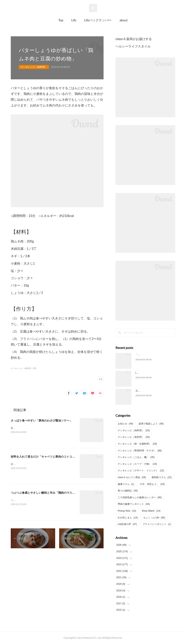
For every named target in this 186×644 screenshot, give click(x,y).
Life (74, 20)
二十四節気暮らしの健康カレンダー (140, 497)
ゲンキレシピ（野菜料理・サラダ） (140, 451)
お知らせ (125, 424)
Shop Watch (151, 511)
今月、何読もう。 (152, 484)
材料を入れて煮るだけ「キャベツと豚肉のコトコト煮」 (46, 457)
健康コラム (126, 484)
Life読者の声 (127, 524)
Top (61, 20)
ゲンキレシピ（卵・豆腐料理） (137, 444)
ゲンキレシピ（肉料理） (34, 67)
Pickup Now (127, 511)
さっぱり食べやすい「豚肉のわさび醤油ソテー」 (41, 420)
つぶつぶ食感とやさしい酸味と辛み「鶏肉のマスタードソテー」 (51, 493)
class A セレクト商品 (132, 477)
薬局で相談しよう (151, 424)
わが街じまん (128, 518)
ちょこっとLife (154, 518)
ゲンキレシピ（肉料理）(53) (23, 368)
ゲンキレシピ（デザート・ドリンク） (141, 471)
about (124, 20)
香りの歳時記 (128, 491)
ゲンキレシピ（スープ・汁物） (137, 464)
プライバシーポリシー (157, 524)
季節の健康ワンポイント (134, 504)
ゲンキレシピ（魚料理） (134, 437)
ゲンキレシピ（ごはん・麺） (136, 457)
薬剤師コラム (162, 477)
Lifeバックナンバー (98, 20)
